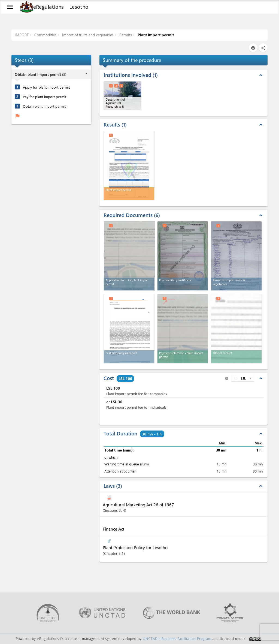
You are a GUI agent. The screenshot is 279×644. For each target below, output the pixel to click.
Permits (125, 35)
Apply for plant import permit (46, 87)
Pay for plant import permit (45, 97)
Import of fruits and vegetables (87, 35)
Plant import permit (155, 35)
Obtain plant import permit (44, 106)
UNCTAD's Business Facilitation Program (177, 639)
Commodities (45, 35)
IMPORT (22, 35)
